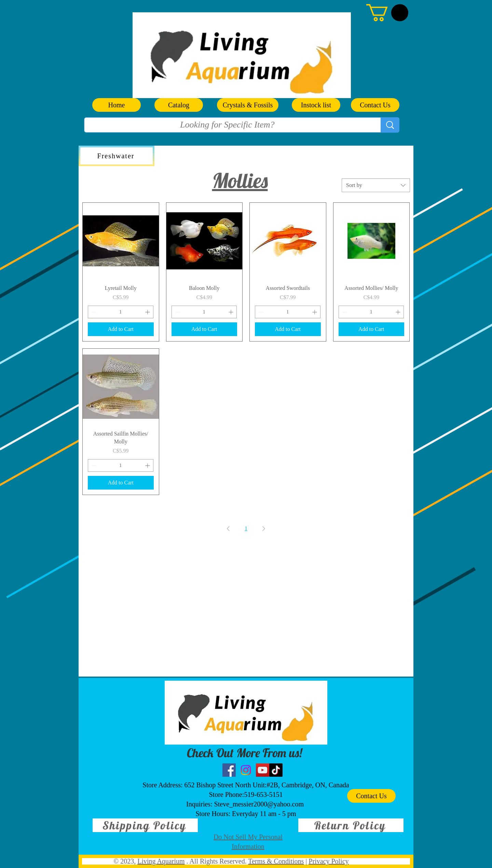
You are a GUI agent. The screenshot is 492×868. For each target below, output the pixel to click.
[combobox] (376, 185)
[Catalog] (179, 105)
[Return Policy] (351, 825)
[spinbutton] (121, 312)
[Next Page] (264, 529)
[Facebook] (229, 770)
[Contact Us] (375, 105)
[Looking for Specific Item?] (227, 125)
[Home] (117, 105)
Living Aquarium (161, 861)
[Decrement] (93, 312)
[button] (387, 13)
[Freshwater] (117, 156)
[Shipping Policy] (145, 825)
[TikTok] (276, 770)
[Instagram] (246, 770)
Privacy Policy (329, 861)
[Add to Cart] (121, 329)
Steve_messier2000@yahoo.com (259, 804)
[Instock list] (316, 105)
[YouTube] (263, 770)
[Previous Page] (228, 529)
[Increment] (148, 312)
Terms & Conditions (276, 861)
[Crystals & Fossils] (248, 105)
